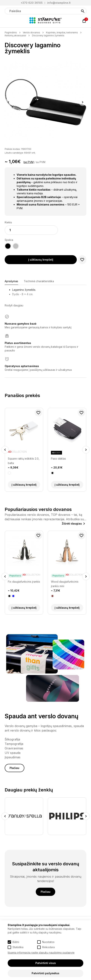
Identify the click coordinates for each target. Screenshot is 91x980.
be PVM (29, 162)
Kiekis (8, 222)
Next (83, 102)
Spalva (9, 240)
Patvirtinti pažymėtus (45, 973)
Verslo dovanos (31, 32)
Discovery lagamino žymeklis (48, 35)
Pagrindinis (11, 32)
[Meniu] (7, 21)
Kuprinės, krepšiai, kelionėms (62, 32)
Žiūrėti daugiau (72, 524)
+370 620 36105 (32, 3)
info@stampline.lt (59, 3)
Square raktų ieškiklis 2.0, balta (24, 461)
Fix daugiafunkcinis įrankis (24, 582)
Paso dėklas (58, 459)
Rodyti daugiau (14, 305)
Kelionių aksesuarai (15, 35)
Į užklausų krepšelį (41, 260)
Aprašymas (11, 281)
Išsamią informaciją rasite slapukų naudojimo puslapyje (41, 953)
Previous (8, 102)
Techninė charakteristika (39, 281)
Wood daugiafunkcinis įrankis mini (65, 584)
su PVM (41, 162)
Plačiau (14, 768)
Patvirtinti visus (46, 963)
